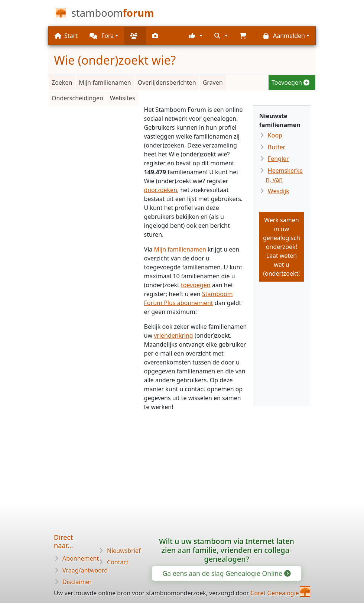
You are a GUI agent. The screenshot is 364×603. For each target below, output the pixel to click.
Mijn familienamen (105, 82)
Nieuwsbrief (124, 551)
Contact (118, 562)
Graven (213, 82)
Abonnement (81, 558)
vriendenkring (173, 335)
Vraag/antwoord (85, 570)
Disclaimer (77, 582)
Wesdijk (279, 191)
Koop (275, 135)
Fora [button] (102, 36)
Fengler (278, 159)
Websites (123, 98)
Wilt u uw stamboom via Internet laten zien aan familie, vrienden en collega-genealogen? (227, 550)
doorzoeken (161, 190)
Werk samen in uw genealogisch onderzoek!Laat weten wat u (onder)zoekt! (282, 247)
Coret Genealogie (274, 593)
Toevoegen (290, 82)
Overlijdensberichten (167, 82)
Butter (277, 147)
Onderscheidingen (77, 98)
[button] (196, 36)
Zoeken (62, 82)
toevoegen (196, 285)
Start (66, 36)
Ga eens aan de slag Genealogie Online (226, 573)
